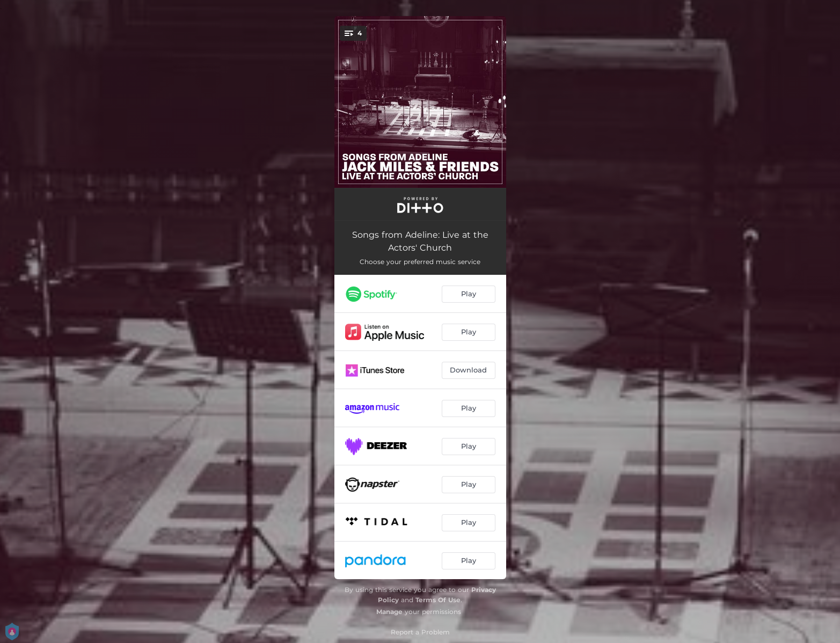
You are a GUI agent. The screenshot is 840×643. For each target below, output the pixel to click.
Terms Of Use (438, 600)
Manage (389, 612)
